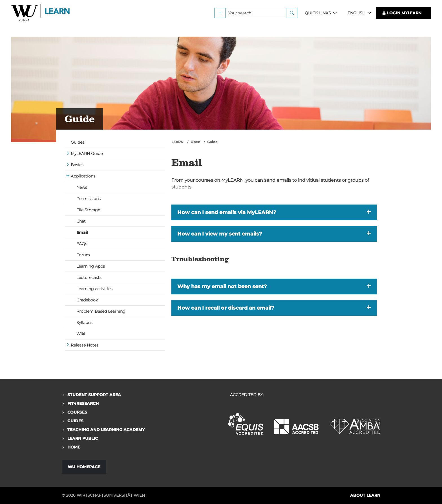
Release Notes (85, 345)
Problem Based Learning (101, 311)
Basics (77, 165)
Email (82, 232)
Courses (77, 412)
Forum (83, 255)
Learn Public (83, 438)
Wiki (81, 334)
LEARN (177, 142)
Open (195, 142)
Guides (78, 142)
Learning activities (94, 289)
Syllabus (84, 323)
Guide (212, 142)
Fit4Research (83, 403)
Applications (83, 176)
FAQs (82, 244)
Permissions (89, 199)
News (82, 187)
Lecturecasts (89, 277)
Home (74, 447)
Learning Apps (91, 266)
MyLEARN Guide (87, 154)
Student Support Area (94, 395)
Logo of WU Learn (41, 20)
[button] (274, 212)
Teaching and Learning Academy (106, 430)
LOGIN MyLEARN (402, 20)
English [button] (356, 20)
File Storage (88, 210)
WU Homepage (84, 467)
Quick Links (318, 20)
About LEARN (365, 495)
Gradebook (87, 300)
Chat (81, 221)
